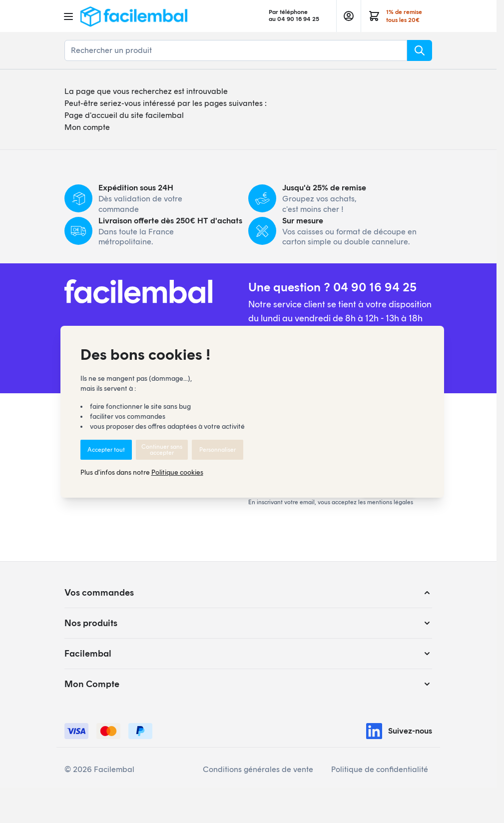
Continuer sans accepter (162, 450)
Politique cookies (177, 472)
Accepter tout (106, 450)
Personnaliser (218, 450)
